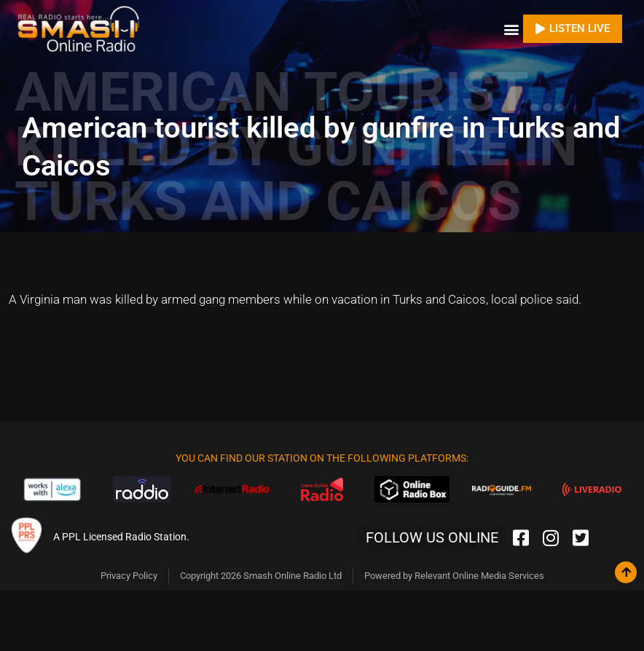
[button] (511, 29)
